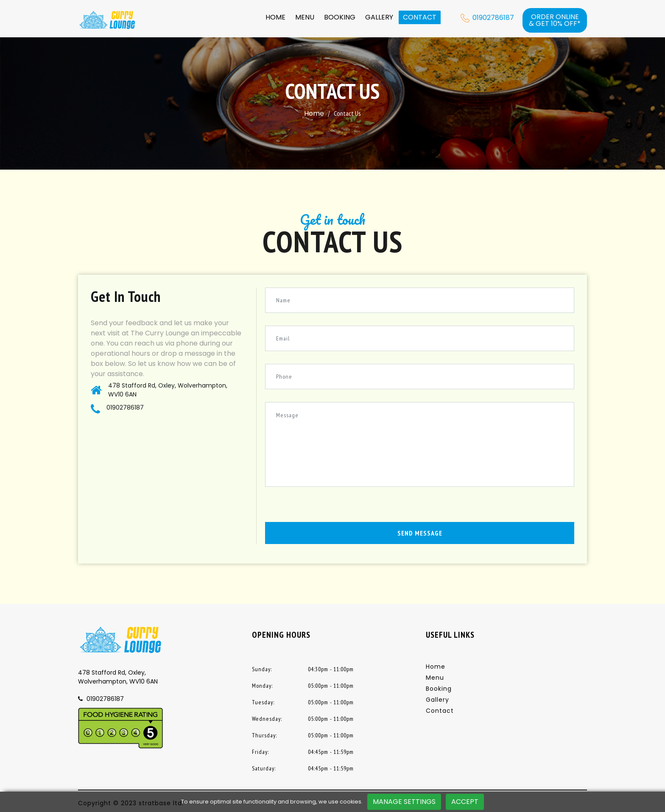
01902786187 (125, 407)
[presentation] (330, 505)
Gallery (379, 17)
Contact (420, 17)
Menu (305, 17)
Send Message (420, 533)
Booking (340, 17)
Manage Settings (404, 802)
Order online (555, 20)
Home (275, 17)
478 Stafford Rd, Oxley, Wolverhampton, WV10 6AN (168, 390)
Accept (465, 802)
